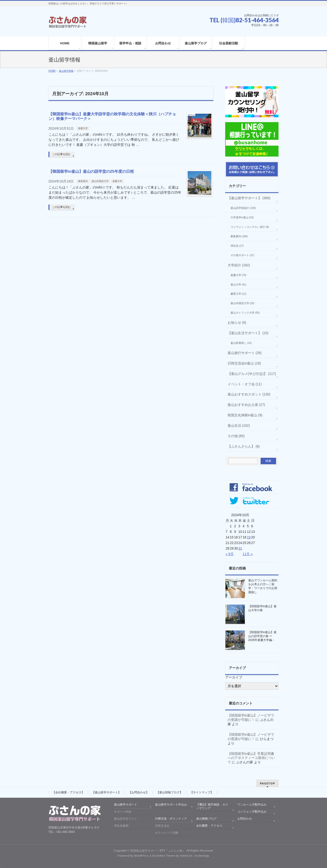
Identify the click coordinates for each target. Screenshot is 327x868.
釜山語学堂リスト (126, 819)
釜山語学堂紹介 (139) (243, 208)
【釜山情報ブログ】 (169, 792)
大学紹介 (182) (239, 265)
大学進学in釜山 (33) (242, 217)
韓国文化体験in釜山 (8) (245, 415)
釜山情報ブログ (206, 819)
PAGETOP (267, 783)
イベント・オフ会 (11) (245, 384)
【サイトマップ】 (202, 792)
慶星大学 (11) (239, 294)
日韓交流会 (162, 826)
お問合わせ (245, 819)
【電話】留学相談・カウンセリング (212, 806)
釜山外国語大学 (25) (243, 303)
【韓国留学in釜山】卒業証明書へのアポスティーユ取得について (251, 758)
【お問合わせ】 (139, 792)
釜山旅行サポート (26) (245, 353)
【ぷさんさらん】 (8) (244, 446)
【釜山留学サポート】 (106, 792)
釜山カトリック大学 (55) (245, 313)
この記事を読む (61, 154)
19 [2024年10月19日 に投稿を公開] (249, 537)
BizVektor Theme (164, 856)
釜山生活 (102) (239, 426)
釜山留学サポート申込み (171, 805)
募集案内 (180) (239, 236)
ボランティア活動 (167, 833)
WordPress (141, 856)
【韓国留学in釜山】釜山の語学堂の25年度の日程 (91, 171)
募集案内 (83, 181)
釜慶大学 (83, 128)
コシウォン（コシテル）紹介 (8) (250, 227)
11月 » (248, 554)
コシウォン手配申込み (252, 812)
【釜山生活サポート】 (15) (248, 333)
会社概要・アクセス (209, 826)
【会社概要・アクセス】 (68, 792)
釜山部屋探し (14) (241, 343)
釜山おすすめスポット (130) (249, 394)
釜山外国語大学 (100, 181)
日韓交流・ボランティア (171, 819)
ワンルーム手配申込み (252, 805)
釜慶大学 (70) (239, 275)
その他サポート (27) (243, 255)
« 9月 (230, 554)
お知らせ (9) (237, 323)
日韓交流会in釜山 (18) (244, 363)
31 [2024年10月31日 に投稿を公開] (240, 548)
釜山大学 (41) (239, 284)
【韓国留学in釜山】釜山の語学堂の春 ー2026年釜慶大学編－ (262, 636)
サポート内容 (123, 812)
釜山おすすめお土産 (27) (246, 405)
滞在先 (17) (237, 246)
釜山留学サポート (126, 805)
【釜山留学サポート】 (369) (249, 198)
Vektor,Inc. (187, 856)
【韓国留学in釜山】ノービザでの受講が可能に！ (251, 718)
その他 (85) (236, 436)
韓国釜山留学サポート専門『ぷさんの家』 (158, 851)
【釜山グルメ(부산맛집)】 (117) (252, 374)
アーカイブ (234, 677)
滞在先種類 (121, 826)
